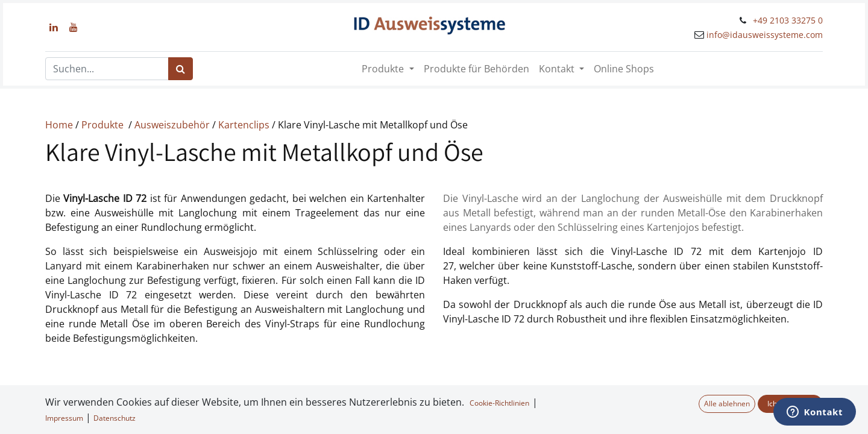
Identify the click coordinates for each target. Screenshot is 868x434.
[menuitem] (476, 69)
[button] (30, 415)
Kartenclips (245, 125)
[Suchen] (181, 69)
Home (60, 125)
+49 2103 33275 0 (788, 20)
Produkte (104, 125)
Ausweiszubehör (173, 125)
